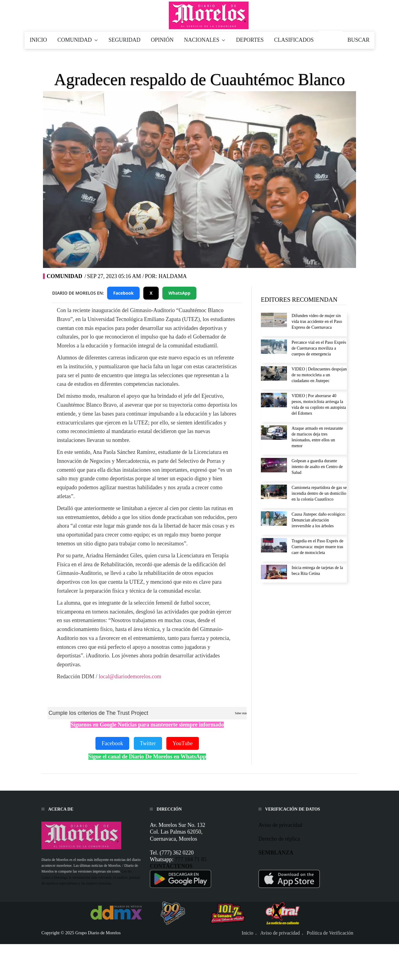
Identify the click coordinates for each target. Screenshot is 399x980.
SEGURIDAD (125, 40)
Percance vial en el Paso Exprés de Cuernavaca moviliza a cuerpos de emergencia (319, 348)
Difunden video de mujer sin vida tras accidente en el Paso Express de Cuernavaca (317, 322)
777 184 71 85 (191, 859)
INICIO (38, 40)
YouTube (183, 743)
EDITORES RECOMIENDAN (299, 300)
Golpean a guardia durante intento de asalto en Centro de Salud (317, 467)
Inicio (247, 933)
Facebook (124, 293)
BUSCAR (358, 40)
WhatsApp (180, 293)
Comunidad (64, 276)
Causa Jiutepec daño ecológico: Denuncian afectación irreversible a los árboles (319, 520)
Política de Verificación (330, 933)
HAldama (172, 276)
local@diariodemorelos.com (130, 676)
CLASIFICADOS (294, 40)
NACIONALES (205, 40)
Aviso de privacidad (281, 825)
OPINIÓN (162, 40)
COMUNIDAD (78, 40)
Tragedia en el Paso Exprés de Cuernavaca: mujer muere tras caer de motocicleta (318, 547)
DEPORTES (250, 40)
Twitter (148, 743)
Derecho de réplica (279, 839)
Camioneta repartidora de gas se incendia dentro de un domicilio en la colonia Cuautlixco (319, 493)
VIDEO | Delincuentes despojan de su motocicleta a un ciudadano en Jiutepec (319, 375)
